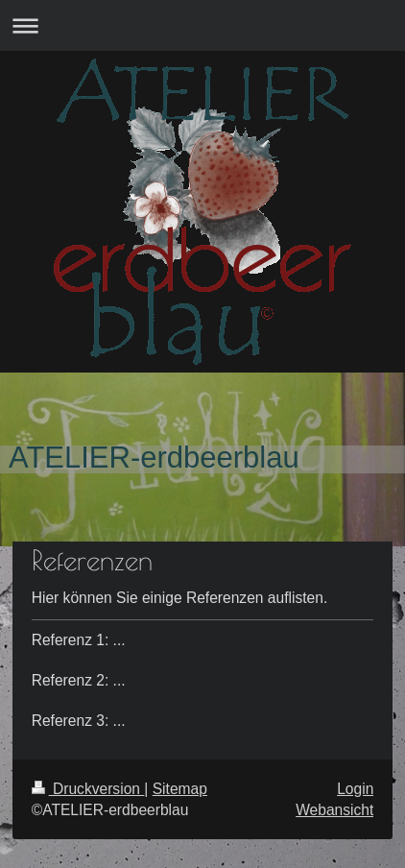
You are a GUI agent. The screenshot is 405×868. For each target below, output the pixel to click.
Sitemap (180, 789)
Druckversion (88, 789)
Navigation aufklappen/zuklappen (202, 25)
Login (355, 789)
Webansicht (334, 810)
